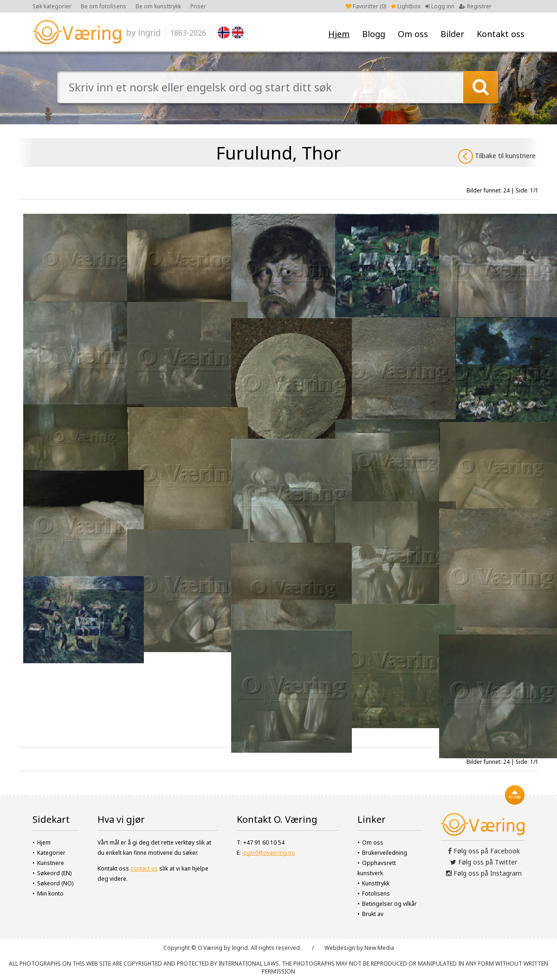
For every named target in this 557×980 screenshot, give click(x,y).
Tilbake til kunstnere (497, 156)
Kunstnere (51, 863)
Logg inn (440, 6)
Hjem (339, 34)
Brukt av (373, 914)
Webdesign (340, 948)
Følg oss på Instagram (484, 873)
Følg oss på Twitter (484, 862)
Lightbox (406, 6)
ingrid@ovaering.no (269, 853)
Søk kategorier (52, 6)
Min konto (50, 894)
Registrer (475, 6)
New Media (379, 948)
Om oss (413, 34)
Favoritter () (366, 6)
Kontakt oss (501, 34)
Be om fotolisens (104, 6)
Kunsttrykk (376, 883)
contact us (144, 868)
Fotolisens (376, 894)
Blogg (374, 34)
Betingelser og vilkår (389, 904)
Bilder (452, 34)
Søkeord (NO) (55, 883)
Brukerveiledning (385, 853)
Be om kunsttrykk (158, 6)
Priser (198, 6)
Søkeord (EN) (54, 873)
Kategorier (51, 853)
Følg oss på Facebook (484, 851)
